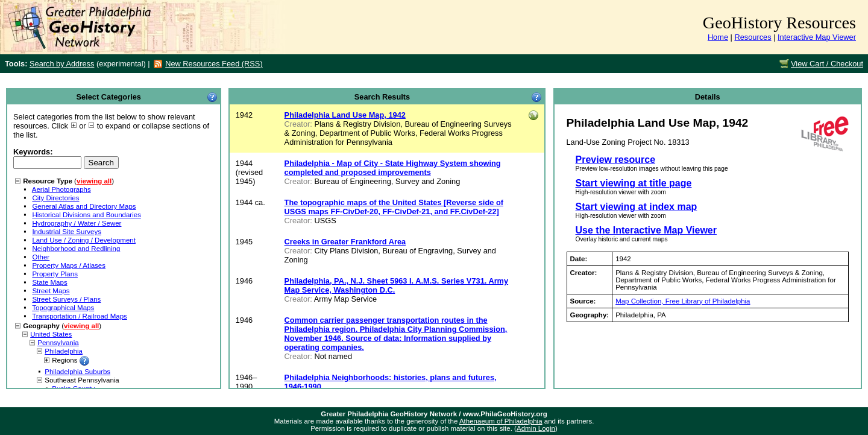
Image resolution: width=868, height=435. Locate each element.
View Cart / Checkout (827, 64)
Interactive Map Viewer (817, 37)
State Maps (49, 282)
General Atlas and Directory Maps (84, 206)
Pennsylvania (58, 343)
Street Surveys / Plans (66, 299)
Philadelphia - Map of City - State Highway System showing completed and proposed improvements (393, 168)
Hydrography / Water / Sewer (77, 223)
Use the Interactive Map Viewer (646, 230)
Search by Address (62, 64)
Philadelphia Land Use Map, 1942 (345, 115)
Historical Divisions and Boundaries (86, 215)
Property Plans (55, 274)
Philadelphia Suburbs (77, 372)
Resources (753, 37)
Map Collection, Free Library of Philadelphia (683, 301)
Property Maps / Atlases (69, 265)
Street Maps (51, 291)
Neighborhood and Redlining (76, 249)
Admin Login (536, 428)
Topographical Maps (63, 308)
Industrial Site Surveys (67, 232)
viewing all (94, 181)
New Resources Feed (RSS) (214, 64)
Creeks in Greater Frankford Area (345, 242)
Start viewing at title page (634, 183)
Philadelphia (64, 351)
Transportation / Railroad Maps (80, 316)
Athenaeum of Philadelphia (501, 421)
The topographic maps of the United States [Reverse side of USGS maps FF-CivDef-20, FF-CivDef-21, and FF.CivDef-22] (394, 207)
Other (41, 257)
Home (718, 37)
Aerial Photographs (61, 189)
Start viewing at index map (637, 207)
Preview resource (616, 160)
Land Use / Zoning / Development (84, 240)
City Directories (55, 198)
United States (51, 334)
